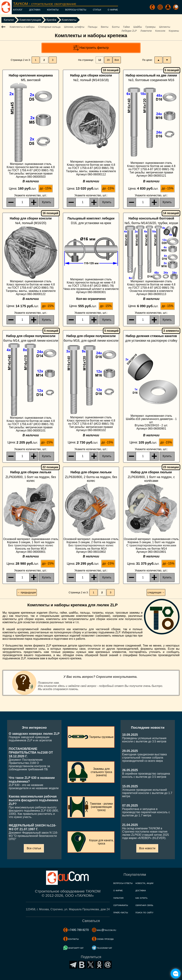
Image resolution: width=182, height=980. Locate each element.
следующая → (156, 592)
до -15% (45, 188)
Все (117, 60)
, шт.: (31, 195)
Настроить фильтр (94, 48)
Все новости (147, 848)
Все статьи (34, 848)
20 (108, 60)
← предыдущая (27, 592)
